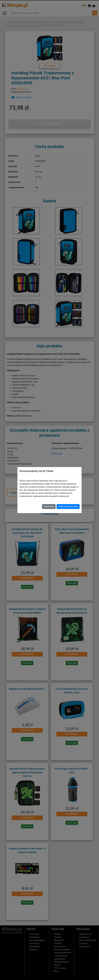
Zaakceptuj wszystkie (68, 506)
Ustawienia (49, 506)
